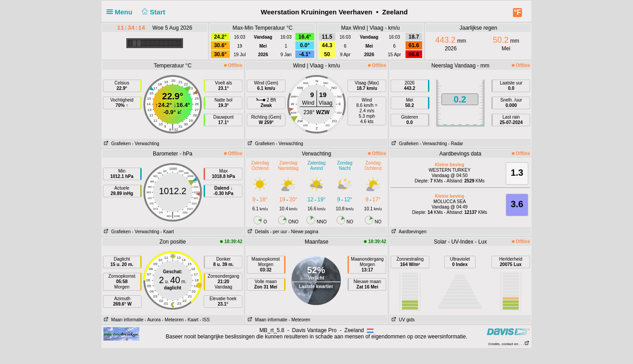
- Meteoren (173, 320)
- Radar (456, 144)
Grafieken (116, 144)
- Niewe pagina (303, 232)
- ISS (205, 320)
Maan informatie (123, 320)
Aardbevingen (408, 232)
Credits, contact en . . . (509, 344)
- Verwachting (145, 144)
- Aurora (153, 320)
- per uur (279, 232)
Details (257, 232)
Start (153, 12)
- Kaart (167, 232)
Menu (121, 12)
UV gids (402, 320)
